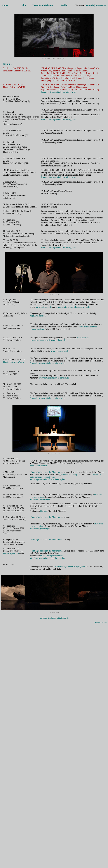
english (98, 622)
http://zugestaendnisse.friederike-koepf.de (48, 340)
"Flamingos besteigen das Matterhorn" (46, 472)
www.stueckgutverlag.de (40, 499)
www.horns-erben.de (60, 351)
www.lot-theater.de (44, 307)
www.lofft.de (83, 338)
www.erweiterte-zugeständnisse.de (54, 618)
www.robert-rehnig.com (71, 475)
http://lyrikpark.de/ (38, 316)
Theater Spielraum (11, 554)
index (105, 622)
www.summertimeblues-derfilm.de (54, 378)
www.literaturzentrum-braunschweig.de (73, 307)
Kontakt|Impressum (96, 5)
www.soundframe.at (38, 466)
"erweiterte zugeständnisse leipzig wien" (70, 566)
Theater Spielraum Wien (13, 362)
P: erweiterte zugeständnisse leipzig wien (59, 92)
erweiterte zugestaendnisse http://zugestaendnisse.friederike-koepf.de (48, 557)
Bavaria (44, 511)
